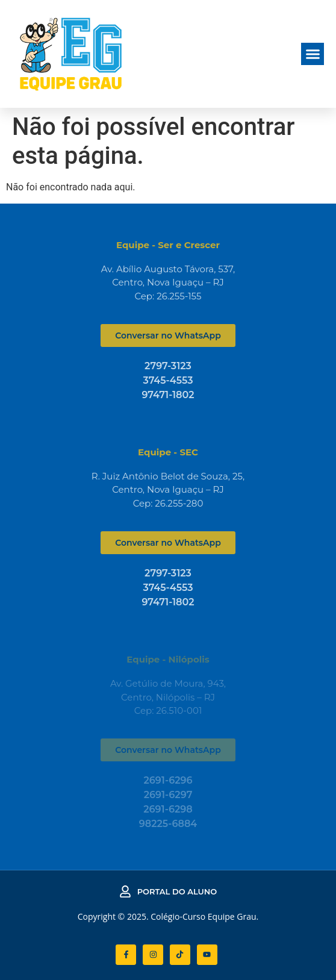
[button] (313, 54)
